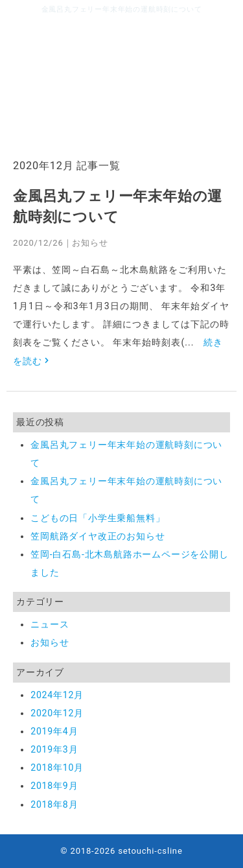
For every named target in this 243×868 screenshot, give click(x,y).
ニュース (50, 624)
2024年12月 (57, 695)
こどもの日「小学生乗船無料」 (98, 518)
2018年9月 (54, 786)
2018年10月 (57, 768)
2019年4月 (54, 731)
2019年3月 (54, 749)
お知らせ (90, 243)
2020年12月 (57, 713)
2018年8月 (54, 804)
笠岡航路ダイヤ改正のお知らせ (98, 536)
